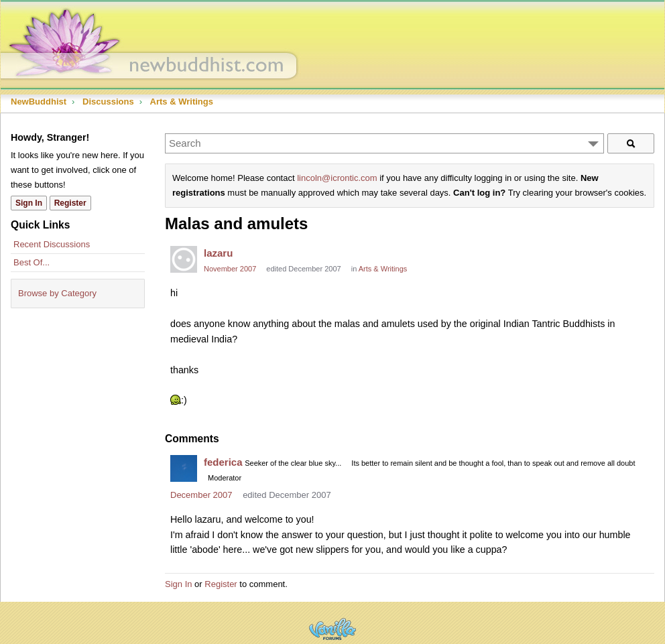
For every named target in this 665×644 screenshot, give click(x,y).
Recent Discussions (52, 244)
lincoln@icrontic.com (337, 178)
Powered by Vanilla (332, 629)
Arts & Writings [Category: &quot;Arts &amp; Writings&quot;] (383, 269)
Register (221, 584)
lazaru (218, 253)
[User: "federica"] (184, 468)
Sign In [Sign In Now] (29, 203)
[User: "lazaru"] (184, 259)
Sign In (178, 584)
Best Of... (32, 262)
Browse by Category (57, 293)
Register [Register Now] (70, 203)
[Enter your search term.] (384, 143)
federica (223, 462)
